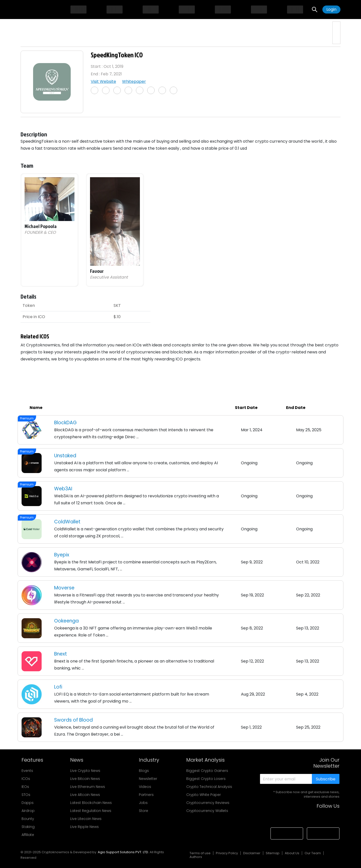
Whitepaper (134, 81)
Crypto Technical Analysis (209, 787)
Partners (146, 795)
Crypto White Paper (204, 795)
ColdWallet (67, 522)
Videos (145, 787)
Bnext (61, 654)
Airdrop (28, 811)
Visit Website (103, 81)
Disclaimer (252, 853)
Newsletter (148, 779)
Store (144, 811)
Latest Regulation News (91, 811)
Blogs (144, 771)
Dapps (28, 803)
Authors (196, 857)
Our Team (313, 853)
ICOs (26, 779)
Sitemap (273, 853)
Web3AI (63, 489)
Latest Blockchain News (91, 803)
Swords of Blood (73, 720)
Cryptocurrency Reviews (208, 803)
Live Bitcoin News (85, 779)
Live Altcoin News (85, 795)
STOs (26, 795)
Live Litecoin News (86, 819)
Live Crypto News (85, 771)
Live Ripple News (84, 827)
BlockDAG (65, 423)
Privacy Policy (227, 853)
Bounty (28, 819)
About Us (292, 853)
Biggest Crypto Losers (206, 779)
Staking (28, 827)
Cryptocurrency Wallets (207, 811)
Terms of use (200, 853)
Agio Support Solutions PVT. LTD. (123, 852)
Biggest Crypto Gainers (207, 771)
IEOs (25, 787)
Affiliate (28, 835)
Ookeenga (66, 621)
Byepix (62, 555)
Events (27, 771)
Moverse (64, 588)
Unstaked (65, 456)
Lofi (58, 687)
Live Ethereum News (88, 787)
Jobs (143, 803)
